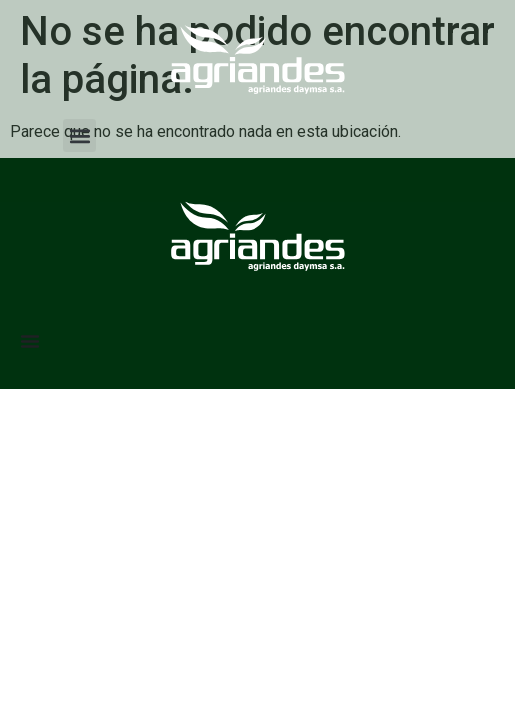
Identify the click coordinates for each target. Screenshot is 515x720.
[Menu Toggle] (30, 341)
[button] (79, 135)
